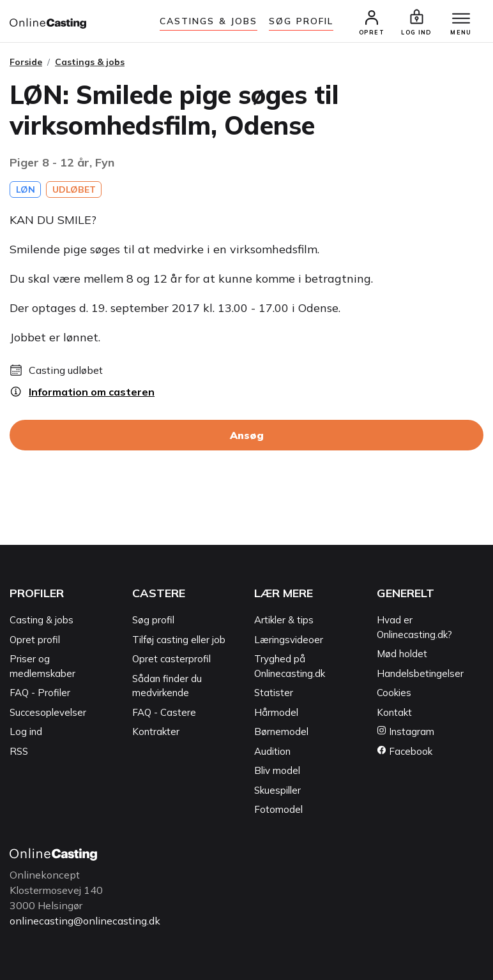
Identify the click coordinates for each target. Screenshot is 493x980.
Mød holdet (402, 654)
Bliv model (277, 770)
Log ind (26, 731)
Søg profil (153, 620)
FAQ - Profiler (40, 693)
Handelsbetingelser (420, 673)
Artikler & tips (284, 620)
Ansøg (247, 435)
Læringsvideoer (289, 640)
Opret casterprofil (171, 659)
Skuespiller (277, 790)
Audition (272, 751)
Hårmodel (276, 712)
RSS (19, 751)
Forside (26, 62)
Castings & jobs (209, 21)
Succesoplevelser (48, 712)
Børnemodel (281, 731)
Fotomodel (278, 809)
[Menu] (461, 19)
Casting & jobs (42, 620)
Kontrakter (156, 731)
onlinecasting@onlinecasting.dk (85, 921)
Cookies (394, 693)
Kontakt (394, 712)
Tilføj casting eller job (179, 640)
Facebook (405, 751)
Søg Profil (301, 21)
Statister (274, 693)
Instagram (406, 731)
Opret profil (35, 640)
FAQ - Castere (164, 712)
